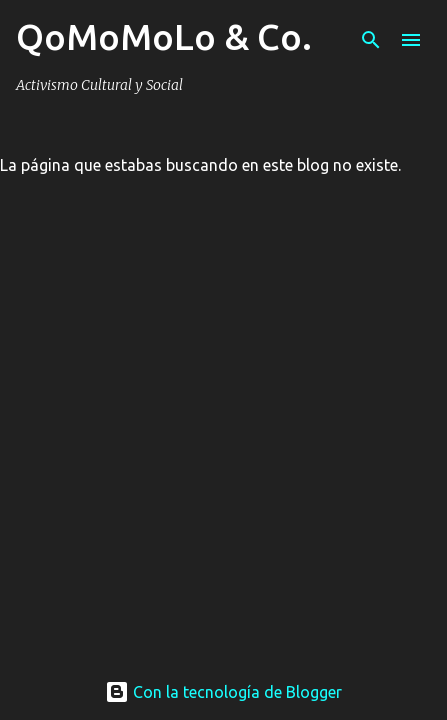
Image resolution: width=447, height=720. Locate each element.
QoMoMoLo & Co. (164, 36)
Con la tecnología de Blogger (223, 692)
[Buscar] (371, 40)
